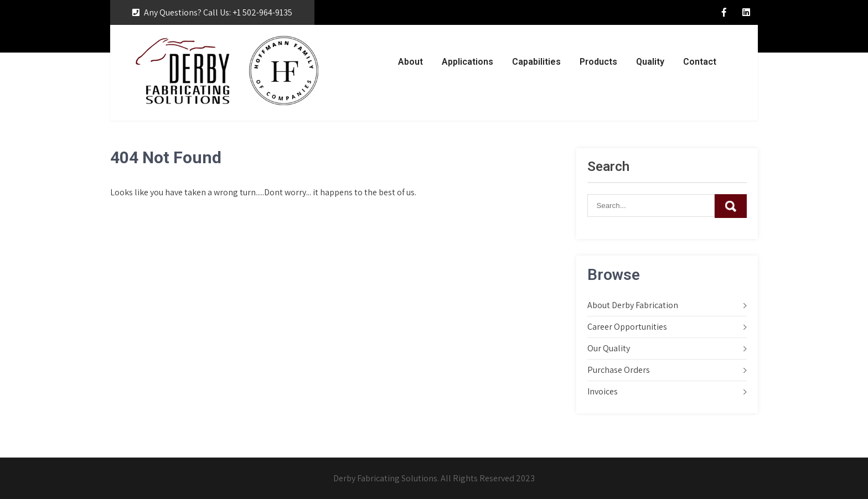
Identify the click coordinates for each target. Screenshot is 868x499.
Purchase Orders (619, 370)
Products (598, 62)
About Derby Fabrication (633, 305)
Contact (700, 62)
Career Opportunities (627, 327)
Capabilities (536, 62)
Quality (650, 62)
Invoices (603, 391)
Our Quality (609, 348)
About (410, 62)
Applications (467, 62)
